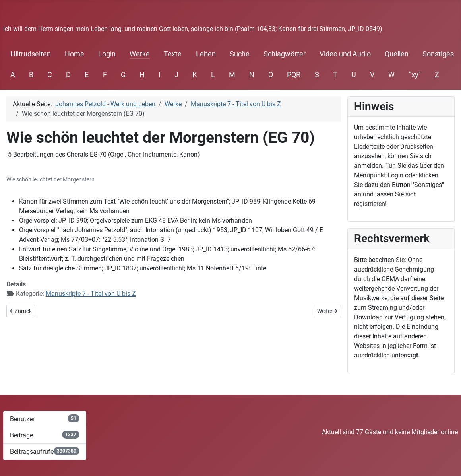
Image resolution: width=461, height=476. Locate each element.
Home (75, 54)
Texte (173, 54)
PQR (294, 75)
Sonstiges (438, 54)
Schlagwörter (285, 54)
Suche (240, 54)
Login (107, 54)
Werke (140, 54)
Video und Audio (345, 54)
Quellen (397, 54)
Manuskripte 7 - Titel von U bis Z (91, 294)
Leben (206, 54)
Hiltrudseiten (31, 54)
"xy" (415, 75)
